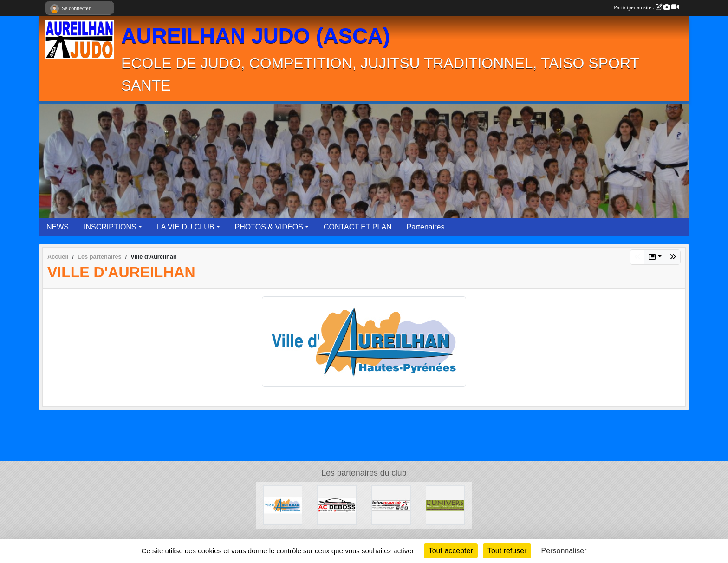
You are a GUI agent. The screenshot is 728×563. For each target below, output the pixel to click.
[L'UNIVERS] (445, 505)
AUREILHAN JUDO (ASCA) (256, 36)
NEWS (58, 227)
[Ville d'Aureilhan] (283, 505)
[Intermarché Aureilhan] (391, 505)
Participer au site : (646, 7)
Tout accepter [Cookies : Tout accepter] (451, 551)
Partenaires (426, 227)
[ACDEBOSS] (337, 505)
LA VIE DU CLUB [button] (186, 227)
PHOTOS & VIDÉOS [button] (269, 227)
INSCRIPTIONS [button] (110, 227)
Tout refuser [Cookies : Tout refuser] (507, 551)
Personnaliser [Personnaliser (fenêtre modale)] (564, 551)
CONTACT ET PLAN (358, 227)
